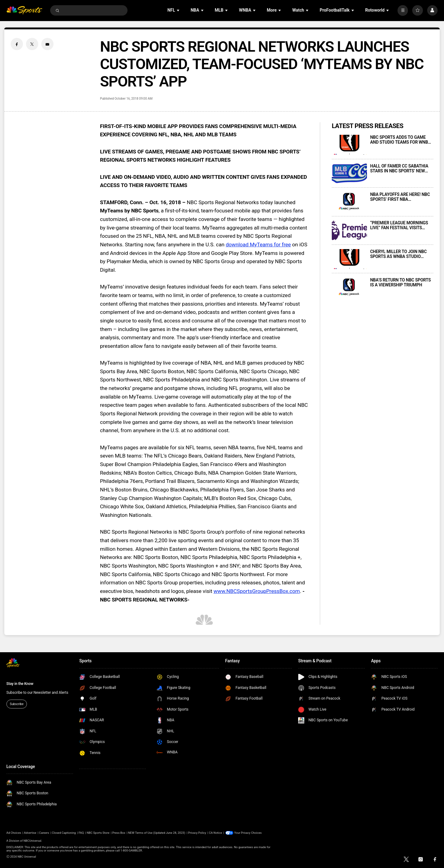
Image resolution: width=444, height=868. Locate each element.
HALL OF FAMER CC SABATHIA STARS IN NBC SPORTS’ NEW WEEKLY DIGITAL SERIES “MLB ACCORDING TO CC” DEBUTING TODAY (399, 168)
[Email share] (47, 44)
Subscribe (17, 704)
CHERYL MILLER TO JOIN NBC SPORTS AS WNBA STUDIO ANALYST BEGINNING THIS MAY (400, 254)
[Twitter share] (32, 44)
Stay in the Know (20, 684)
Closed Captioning (64, 833)
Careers (44, 833)
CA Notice (215, 833)
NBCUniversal (32, 841)
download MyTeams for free (258, 245)
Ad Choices (14, 833)
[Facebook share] (17, 44)
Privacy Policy (197, 833)
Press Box (119, 833)
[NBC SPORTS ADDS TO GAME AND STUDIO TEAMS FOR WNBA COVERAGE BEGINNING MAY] (349, 145)
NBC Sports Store (98, 833)
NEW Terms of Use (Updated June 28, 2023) (157, 833)
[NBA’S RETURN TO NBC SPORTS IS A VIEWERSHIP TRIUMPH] (349, 287)
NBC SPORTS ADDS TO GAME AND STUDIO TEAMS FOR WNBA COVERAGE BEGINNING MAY (400, 140)
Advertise (30, 833)
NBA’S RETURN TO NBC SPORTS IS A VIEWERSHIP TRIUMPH (400, 282)
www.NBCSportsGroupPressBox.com (257, 591)
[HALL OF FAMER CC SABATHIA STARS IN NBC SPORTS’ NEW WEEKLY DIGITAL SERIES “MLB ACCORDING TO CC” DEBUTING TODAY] (349, 173)
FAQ (81, 833)
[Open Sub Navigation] (179, 11)
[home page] (24, 11)
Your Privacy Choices (248, 833)
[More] (403, 11)
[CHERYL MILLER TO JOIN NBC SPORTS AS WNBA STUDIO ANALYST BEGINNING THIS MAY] (349, 259)
